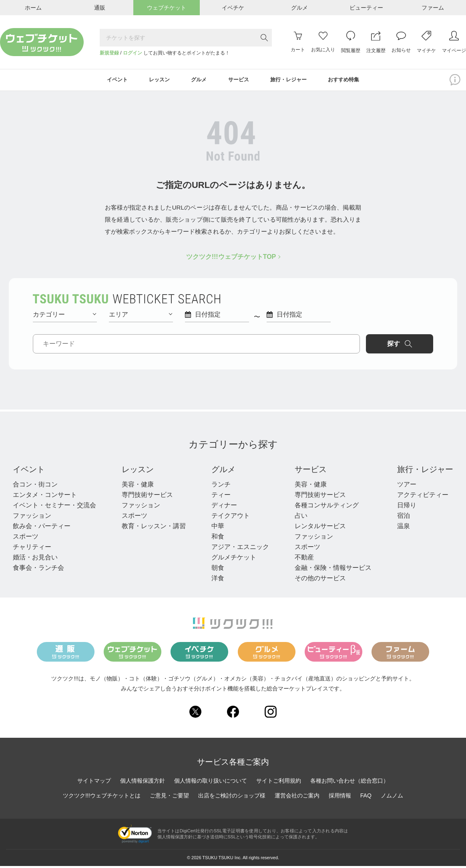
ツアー (407, 486)
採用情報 (340, 797)
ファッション (32, 518)
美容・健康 (138, 486)
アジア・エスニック (240, 549)
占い (301, 518)
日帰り (407, 507)
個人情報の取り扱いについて (211, 783)
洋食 (218, 580)
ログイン (133, 53)
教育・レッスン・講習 (154, 528)
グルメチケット (234, 559)
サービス (311, 471)
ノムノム (392, 797)
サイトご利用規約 (279, 783)
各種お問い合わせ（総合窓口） (349, 783)
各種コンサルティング (327, 507)
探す (400, 346)
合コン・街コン (35, 486)
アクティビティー (423, 497)
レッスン (138, 471)
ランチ (221, 486)
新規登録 (109, 53)
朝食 (218, 570)
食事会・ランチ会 (38, 570)
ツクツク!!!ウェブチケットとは (102, 797)
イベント (29, 471)
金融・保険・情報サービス (333, 570)
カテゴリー (64, 316)
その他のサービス (320, 580)
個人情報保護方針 (143, 783)
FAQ (366, 797)
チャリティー (32, 549)
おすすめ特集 (353, 81)
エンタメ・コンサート (45, 497)
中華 (218, 528)
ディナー (224, 507)
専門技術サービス (147, 497)
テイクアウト (231, 518)
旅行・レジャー (425, 471)
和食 (218, 538)
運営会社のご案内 (297, 797)
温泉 (404, 528)
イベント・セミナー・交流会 (54, 507)
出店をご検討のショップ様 (232, 797)
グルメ (223, 471)
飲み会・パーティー (42, 528)
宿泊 (404, 518)
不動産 (304, 559)
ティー (221, 497)
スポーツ (26, 538)
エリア (141, 316)
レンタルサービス (320, 528)
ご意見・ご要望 (169, 797)
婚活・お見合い (35, 559)
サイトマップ (94, 783)
